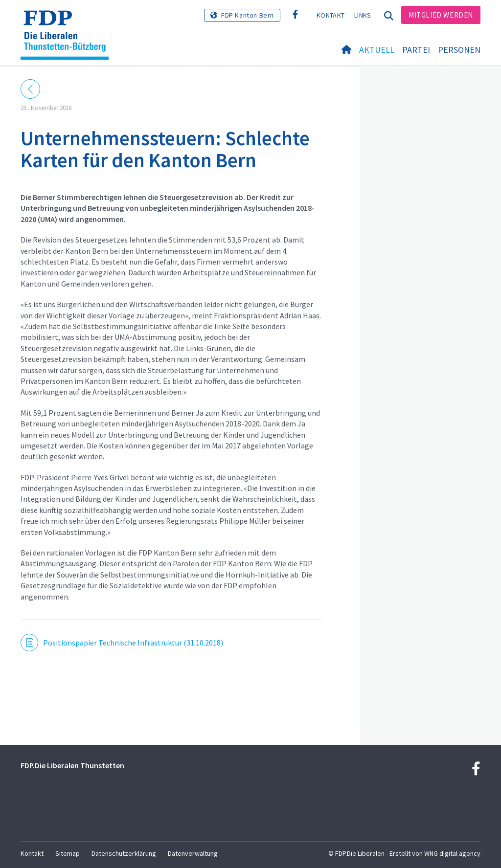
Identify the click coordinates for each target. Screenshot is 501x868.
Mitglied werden (441, 15)
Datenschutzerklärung (124, 853)
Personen (459, 50)
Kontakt (330, 15)
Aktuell (377, 50)
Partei (416, 50)
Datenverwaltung (193, 853)
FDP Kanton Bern (248, 15)
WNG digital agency (452, 853)
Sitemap (68, 853)
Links (363, 15)
